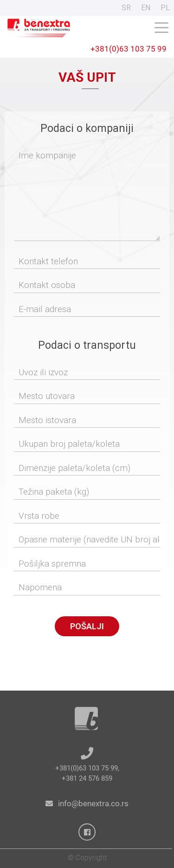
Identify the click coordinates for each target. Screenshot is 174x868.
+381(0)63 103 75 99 (129, 49)
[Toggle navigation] (161, 27)
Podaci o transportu (87, 345)
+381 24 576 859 (87, 778)
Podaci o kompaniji (87, 128)
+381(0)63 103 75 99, (87, 768)
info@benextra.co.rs (93, 803)
